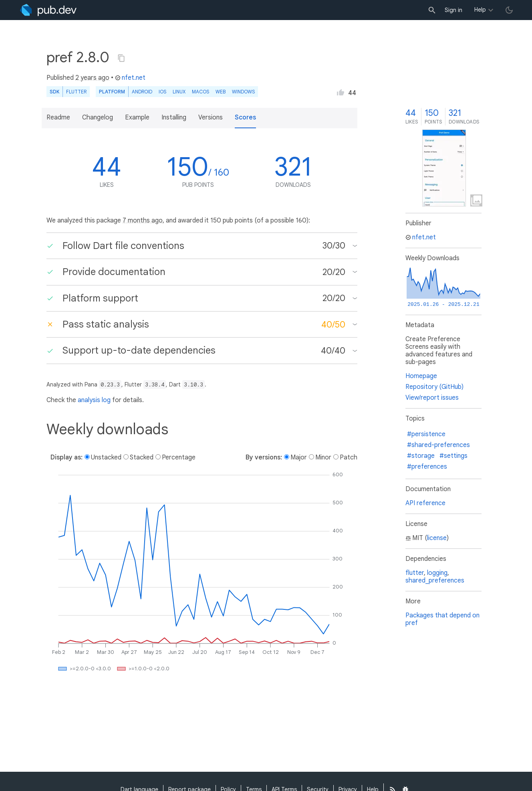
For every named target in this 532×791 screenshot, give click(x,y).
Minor (323, 457)
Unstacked (106, 457)
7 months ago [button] (143, 221)
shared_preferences (435, 581)
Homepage (421, 376)
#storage (421, 456)
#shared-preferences (438, 445)
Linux (179, 92)
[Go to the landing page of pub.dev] (48, 10)
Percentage (179, 457)
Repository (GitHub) (434, 387)
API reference (425, 503)
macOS (201, 92)
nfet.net (130, 78)
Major (299, 457)
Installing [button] (174, 117)
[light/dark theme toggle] (509, 10)
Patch (349, 457)
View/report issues (432, 398)
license (437, 538)
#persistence (426, 434)
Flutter (76, 92)
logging (437, 573)
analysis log (94, 400)
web (221, 92)
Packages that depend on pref (442, 619)
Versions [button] (211, 117)
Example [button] (137, 117)
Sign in (453, 10)
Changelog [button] (98, 117)
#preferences (427, 467)
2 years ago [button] (92, 78)
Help (480, 10)
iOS (162, 92)
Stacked (142, 457)
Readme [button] (58, 117)
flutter (415, 573)
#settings (453, 456)
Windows (243, 92)
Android (142, 92)
